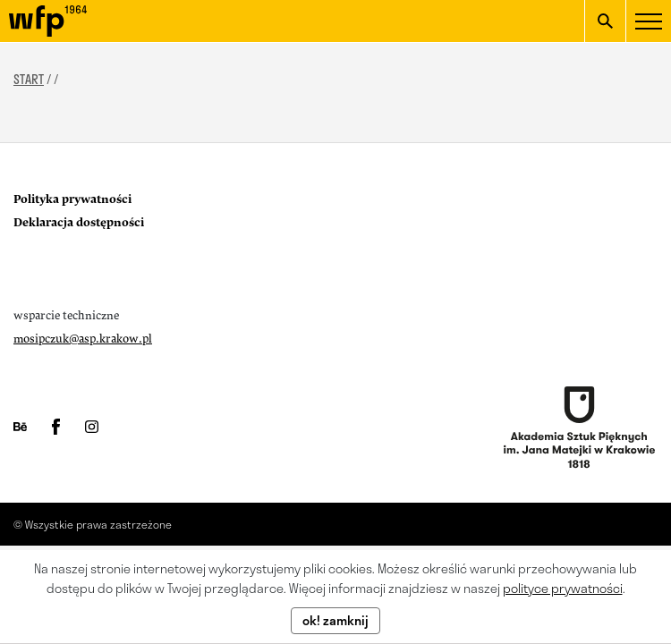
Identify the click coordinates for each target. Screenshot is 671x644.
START (29, 79)
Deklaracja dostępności (79, 223)
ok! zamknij (335, 620)
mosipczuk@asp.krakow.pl (83, 339)
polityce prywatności (563, 588)
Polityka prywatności (72, 199)
